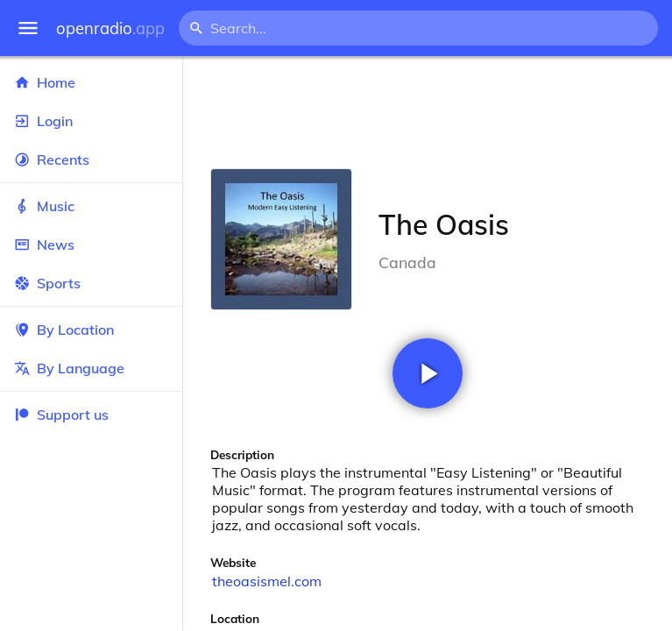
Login (91, 121)
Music (91, 206)
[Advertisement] (427, 112)
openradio (110, 28)
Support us (61, 415)
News (91, 245)
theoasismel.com (267, 581)
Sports (91, 283)
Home (91, 82)
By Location (91, 330)
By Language (91, 368)
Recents (91, 160)
